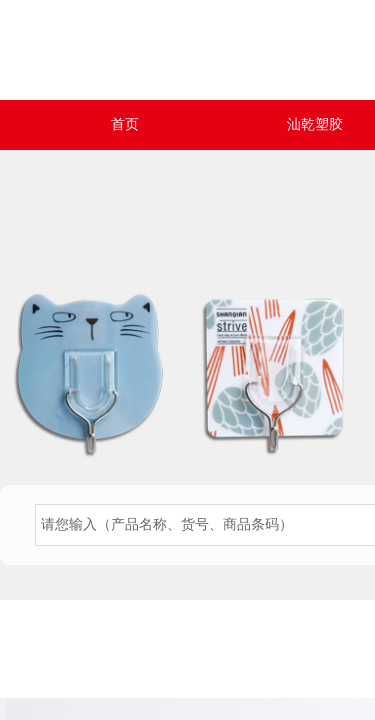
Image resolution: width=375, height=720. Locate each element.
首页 (125, 124)
